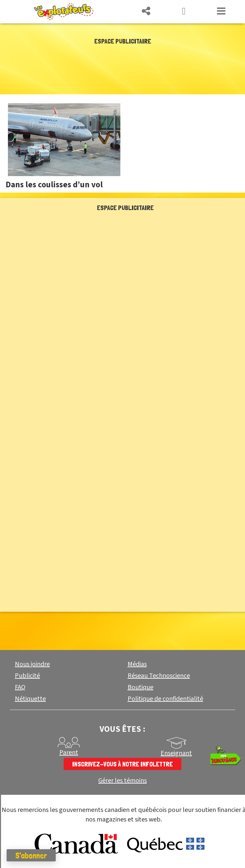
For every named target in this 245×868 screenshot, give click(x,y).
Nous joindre (32, 664)
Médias (137, 664)
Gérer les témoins (122, 781)
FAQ (20, 687)
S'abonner (31, 855)
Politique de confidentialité (165, 699)
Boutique (140, 687)
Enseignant (176, 753)
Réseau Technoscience (159, 676)
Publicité (27, 676)
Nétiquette (30, 699)
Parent (69, 753)
